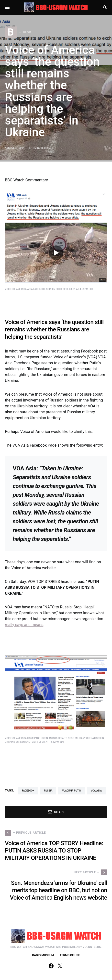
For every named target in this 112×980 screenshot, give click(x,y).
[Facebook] (51, 966)
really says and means (24, 625)
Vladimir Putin (72, 791)
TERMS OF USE (70, 955)
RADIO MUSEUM (43, 955)
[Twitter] (60, 966)
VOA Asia (96, 791)
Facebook (28, 791)
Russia (48, 791)
